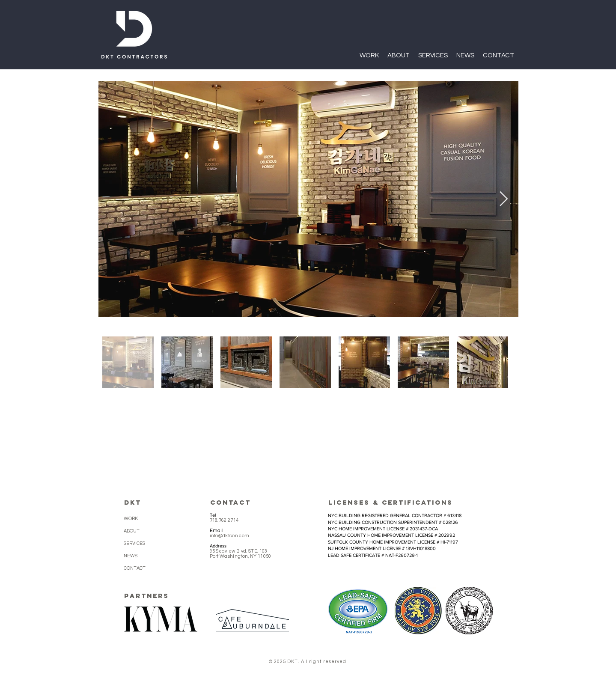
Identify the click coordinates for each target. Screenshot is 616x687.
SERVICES (134, 543)
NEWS (131, 556)
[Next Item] (504, 199)
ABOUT (132, 531)
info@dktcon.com (230, 536)
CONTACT (135, 568)
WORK (131, 519)
